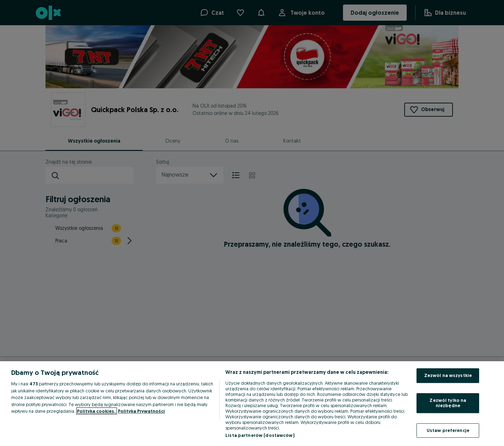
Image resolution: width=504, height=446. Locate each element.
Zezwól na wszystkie (448, 375)
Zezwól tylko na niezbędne (448, 403)
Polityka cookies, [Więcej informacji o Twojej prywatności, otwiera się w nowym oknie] (97, 411)
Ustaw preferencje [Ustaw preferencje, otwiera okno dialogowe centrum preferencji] (448, 430)
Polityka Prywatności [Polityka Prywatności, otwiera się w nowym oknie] (141, 411)
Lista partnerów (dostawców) (260, 435)
